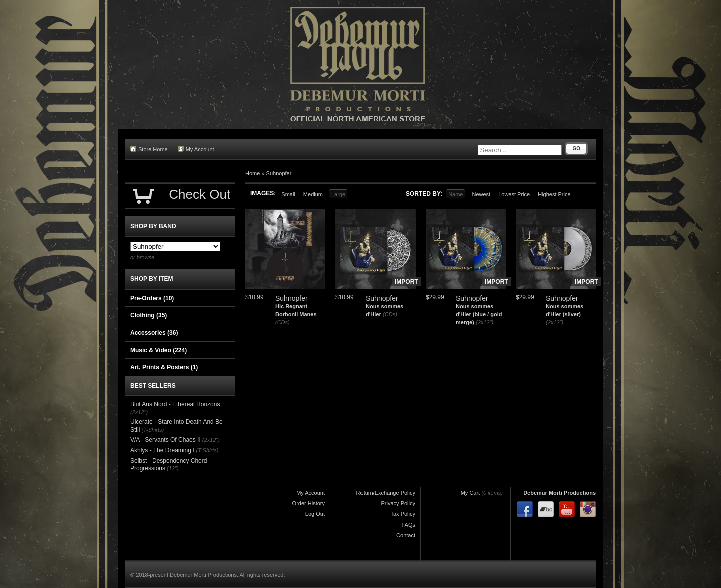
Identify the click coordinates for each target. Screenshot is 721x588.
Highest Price (554, 194)
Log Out (315, 514)
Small (288, 194)
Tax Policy (403, 514)
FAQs (408, 525)
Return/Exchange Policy (386, 493)
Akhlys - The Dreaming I (162, 450)
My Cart (470, 493)
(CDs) (283, 322)
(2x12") (484, 322)
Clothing (148, 315)
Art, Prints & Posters (164, 367)
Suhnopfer (279, 173)
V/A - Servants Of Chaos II (165, 440)
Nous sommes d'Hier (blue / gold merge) (479, 314)
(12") (172, 468)
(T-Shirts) (152, 430)
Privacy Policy (398, 503)
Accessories (154, 333)
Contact (406, 535)
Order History (309, 503)
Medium (313, 194)
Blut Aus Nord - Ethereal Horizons (175, 404)
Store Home (149, 149)
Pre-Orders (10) (152, 298)
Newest (481, 194)
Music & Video (158, 350)
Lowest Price (514, 194)
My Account (196, 149)
